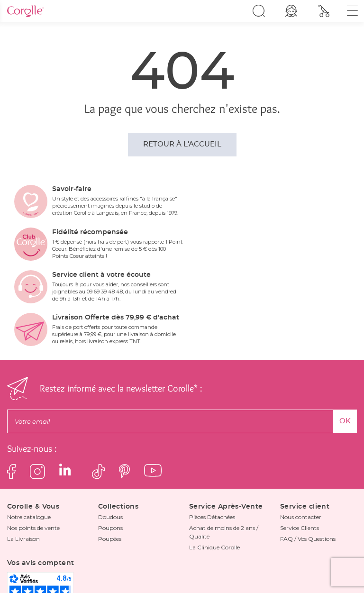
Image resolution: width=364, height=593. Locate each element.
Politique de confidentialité (54, 564)
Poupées (110, 463)
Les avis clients (196, 564)
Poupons (110, 452)
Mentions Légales (122, 564)
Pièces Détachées (212, 441)
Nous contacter (301, 441)
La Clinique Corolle (214, 471)
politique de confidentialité (226, 546)
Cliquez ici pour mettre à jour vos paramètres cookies (182, 572)
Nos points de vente (33, 452)
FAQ (161, 564)
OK (345, 345)
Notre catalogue (29, 441)
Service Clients (300, 452)
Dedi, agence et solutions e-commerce (288, 581)
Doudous (110, 441)
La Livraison (23, 463)
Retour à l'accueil (182, 144)
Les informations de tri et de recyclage (275, 564)
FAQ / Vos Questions (308, 463)
